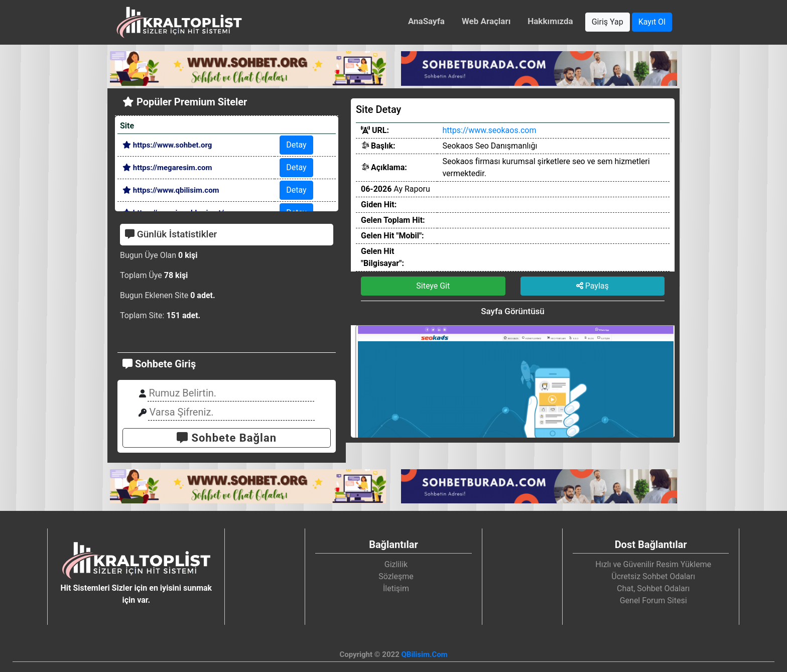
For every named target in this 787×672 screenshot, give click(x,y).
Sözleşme (396, 576)
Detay (296, 145)
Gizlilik (396, 564)
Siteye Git (433, 286)
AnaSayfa (426, 21)
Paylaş (593, 286)
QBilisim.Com (424, 654)
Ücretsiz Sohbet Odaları (653, 576)
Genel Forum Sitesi (653, 600)
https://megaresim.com (167, 168)
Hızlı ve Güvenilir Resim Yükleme (653, 564)
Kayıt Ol (652, 22)
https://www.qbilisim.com (171, 190)
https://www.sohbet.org (167, 145)
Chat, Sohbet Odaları (653, 588)
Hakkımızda (550, 21)
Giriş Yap (608, 22)
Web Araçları (486, 21)
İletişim (396, 588)
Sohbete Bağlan (227, 438)
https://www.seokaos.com (489, 130)
